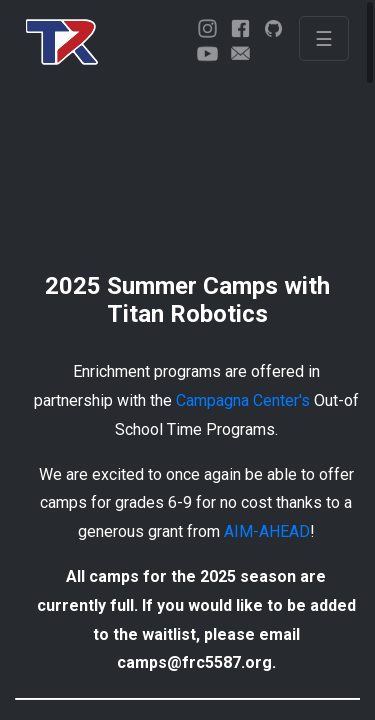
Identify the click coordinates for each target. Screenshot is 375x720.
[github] (273, 28)
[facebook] (240, 28)
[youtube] (207, 53)
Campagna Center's (243, 400)
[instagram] (207, 28)
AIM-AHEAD (267, 531)
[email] (240, 53)
